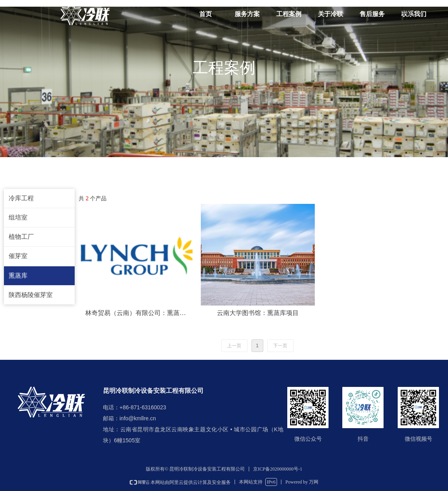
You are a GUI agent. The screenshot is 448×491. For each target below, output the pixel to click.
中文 (407, 13)
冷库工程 (21, 198)
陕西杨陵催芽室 (31, 295)
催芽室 (18, 256)
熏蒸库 (18, 276)
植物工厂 (21, 237)
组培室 (18, 217)
